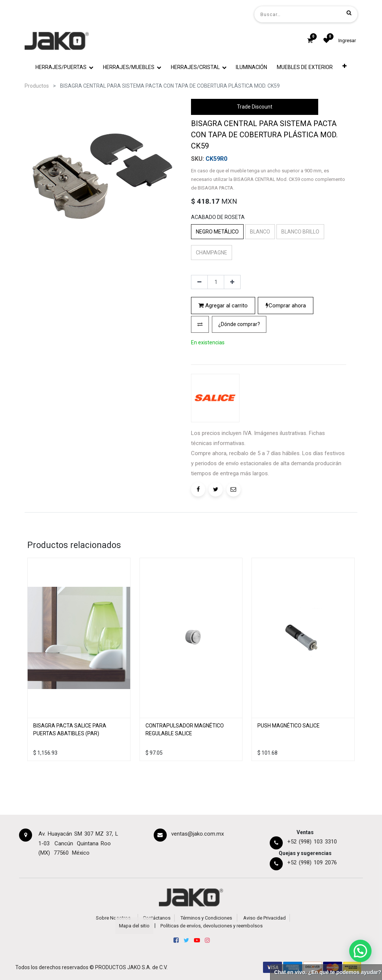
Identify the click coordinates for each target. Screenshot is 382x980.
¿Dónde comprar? (239, 324)
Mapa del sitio (134, 926)
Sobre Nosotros (113, 918)
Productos (37, 86)
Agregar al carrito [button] (223, 306)
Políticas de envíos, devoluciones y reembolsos (212, 926)
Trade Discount (255, 107)
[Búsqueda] (349, 13)
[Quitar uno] (199, 282)
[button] (345, 67)
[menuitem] (252, 67)
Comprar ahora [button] (286, 306)
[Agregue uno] (232, 282)
